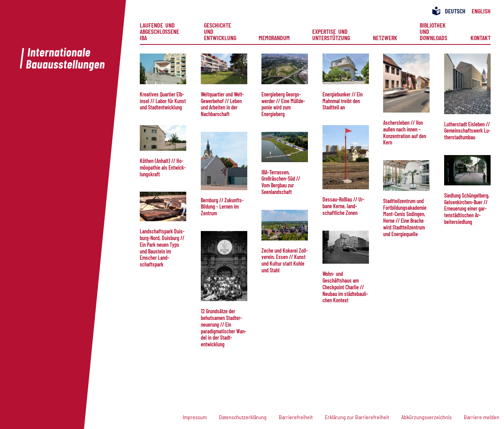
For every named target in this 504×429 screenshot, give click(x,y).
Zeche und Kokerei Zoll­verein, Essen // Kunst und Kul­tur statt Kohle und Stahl (285, 260)
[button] (163, 69)
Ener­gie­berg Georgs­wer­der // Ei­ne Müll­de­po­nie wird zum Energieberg (283, 104)
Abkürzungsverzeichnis (426, 417)
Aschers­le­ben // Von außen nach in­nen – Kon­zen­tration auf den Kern (405, 132)
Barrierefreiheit (296, 417)
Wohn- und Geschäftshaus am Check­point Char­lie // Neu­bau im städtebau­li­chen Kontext (345, 287)
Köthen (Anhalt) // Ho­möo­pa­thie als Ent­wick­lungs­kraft (163, 167)
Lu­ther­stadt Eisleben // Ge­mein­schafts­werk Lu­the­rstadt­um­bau (467, 131)
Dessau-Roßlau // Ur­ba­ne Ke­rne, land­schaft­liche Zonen (344, 206)
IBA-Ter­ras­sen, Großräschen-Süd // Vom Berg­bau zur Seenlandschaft (281, 182)
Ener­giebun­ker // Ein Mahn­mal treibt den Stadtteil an (343, 101)
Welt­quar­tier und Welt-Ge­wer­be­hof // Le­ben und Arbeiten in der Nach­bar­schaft (222, 104)
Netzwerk (385, 37)
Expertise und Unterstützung (331, 34)
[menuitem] (161, 31)
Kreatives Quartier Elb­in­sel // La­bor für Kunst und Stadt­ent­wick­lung (163, 101)
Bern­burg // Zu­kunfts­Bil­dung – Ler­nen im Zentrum (222, 207)
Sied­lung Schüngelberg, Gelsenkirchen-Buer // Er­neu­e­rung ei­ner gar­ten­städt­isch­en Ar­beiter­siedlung (467, 209)
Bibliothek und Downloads (434, 31)
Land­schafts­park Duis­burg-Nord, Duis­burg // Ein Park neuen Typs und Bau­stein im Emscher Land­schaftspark (162, 248)
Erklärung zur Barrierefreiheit (357, 417)
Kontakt (481, 37)
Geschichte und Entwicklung (220, 31)
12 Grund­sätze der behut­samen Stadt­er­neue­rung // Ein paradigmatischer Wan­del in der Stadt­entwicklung (224, 328)
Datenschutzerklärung (243, 417)
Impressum (195, 417)
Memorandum (274, 37)
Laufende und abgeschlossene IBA (161, 31)
